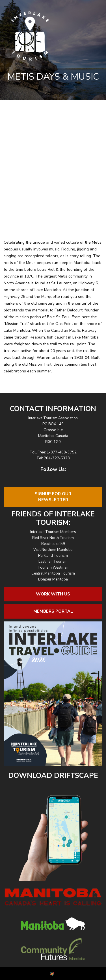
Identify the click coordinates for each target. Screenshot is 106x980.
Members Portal (53, 611)
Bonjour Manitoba (53, 579)
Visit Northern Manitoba (53, 550)
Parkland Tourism (53, 556)
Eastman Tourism (53, 562)
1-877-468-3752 (62, 452)
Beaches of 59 (53, 544)
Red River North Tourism (53, 538)
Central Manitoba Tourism (53, 573)
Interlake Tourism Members (53, 532)
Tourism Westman (53, 568)
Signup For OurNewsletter (53, 497)
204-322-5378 (57, 458)
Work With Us (53, 594)
